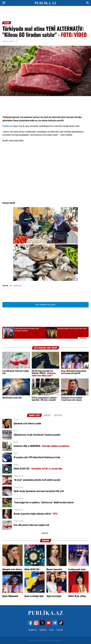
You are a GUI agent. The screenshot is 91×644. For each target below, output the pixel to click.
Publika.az (7, 126)
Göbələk (18, 286)
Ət (11, 286)
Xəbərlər (43, 630)
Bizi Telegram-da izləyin (45, 305)
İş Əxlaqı (60, 630)
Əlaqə (51, 630)
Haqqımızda (32, 630)
